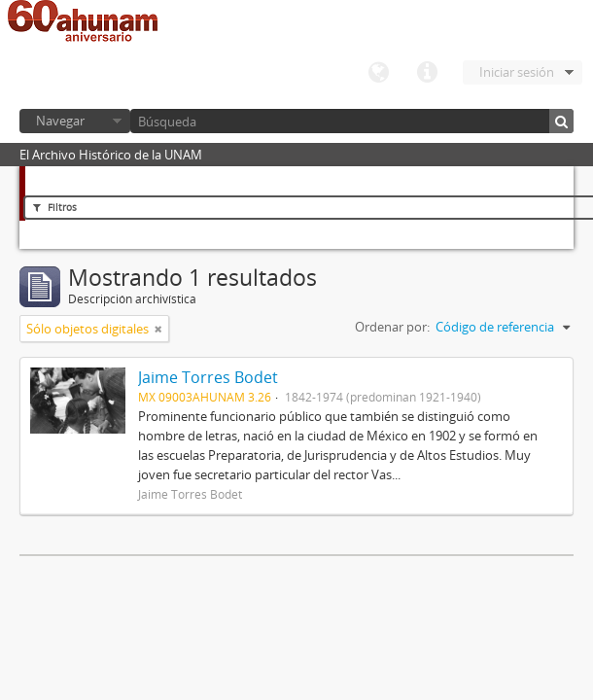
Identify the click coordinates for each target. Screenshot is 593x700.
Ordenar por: (392, 327)
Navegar (60, 121)
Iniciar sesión (517, 72)
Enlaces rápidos (427, 73)
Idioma (378, 73)
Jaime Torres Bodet (208, 377)
